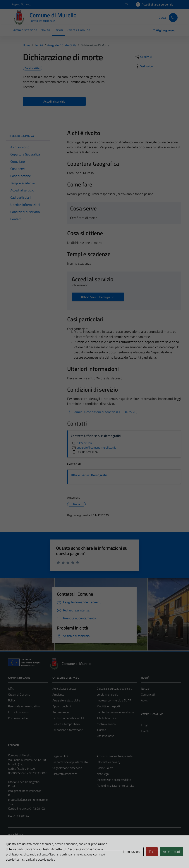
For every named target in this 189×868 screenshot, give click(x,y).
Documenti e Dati (19, 718)
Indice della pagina (28, 136)
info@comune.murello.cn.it (25, 791)
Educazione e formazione (68, 730)
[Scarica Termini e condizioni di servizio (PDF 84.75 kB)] (102, 412)
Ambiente (58, 694)
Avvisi (145, 700)
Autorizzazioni (61, 712)
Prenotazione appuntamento (70, 762)
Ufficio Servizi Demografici (90, 475)
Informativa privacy (109, 762)
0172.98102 (82, 443)
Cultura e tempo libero (66, 724)
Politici (12, 700)
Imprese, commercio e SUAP (114, 700)
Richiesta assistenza (65, 774)
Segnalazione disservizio (67, 768)
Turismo (101, 730)
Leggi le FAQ (60, 756)
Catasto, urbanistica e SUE (69, 718)
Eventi (145, 731)
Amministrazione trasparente (115, 756)
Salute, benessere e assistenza (116, 712)
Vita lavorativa (106, 736)
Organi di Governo (19, 694)
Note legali (103, 774)
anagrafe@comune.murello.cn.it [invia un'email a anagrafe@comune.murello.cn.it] (93, 447)
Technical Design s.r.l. (33, 857)
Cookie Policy (105, 768)
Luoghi (145, 725)
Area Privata (16, 834)
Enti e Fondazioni (19, 712)
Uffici (11, 689)
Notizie (145, 689)
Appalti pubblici (62, 706)
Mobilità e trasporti (108, 706)
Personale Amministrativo (24, 706)
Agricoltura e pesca (64, 689)
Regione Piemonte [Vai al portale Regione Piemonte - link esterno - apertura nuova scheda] (21, 4)
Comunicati (148, 694)
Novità (45, 30)
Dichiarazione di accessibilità (114, 780)
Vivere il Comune (78, 30)
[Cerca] (173, 18)
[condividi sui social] (143, 57)
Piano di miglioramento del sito (116, 786)
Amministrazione (25, 30)
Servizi (58, 30)
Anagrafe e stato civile (66, 700)
